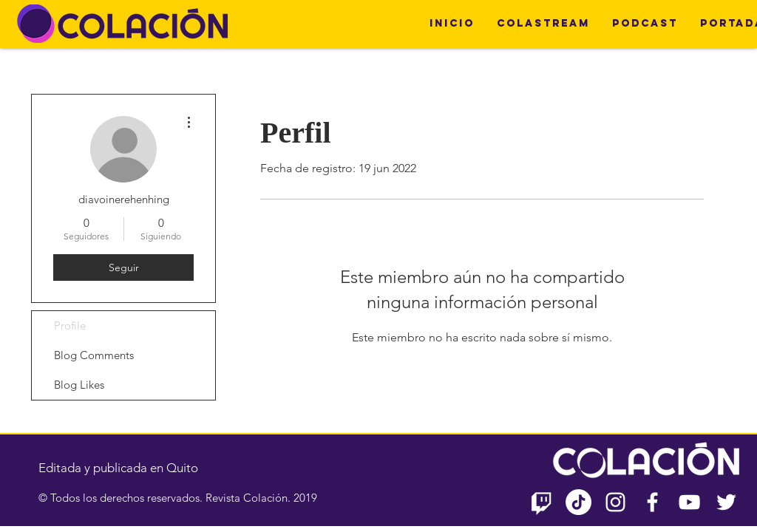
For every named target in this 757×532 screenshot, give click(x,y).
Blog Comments (94, 355)
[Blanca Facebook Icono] (652, 502)
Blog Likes (79, 385)
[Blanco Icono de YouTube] (689, 502)
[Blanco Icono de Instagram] (615, 502)
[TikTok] (578, 502)
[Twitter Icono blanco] (726, 502)
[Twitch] (542, 502)
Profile (70, 325)
